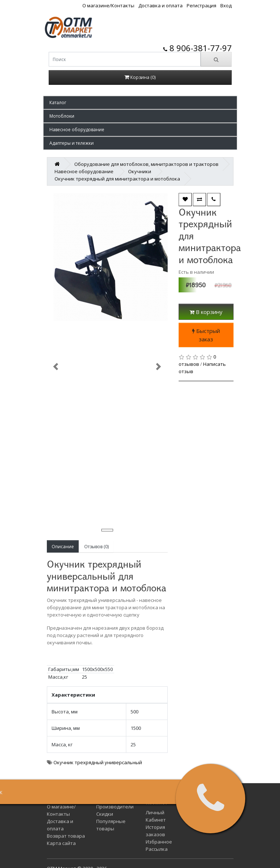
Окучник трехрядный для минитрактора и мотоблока (117, 179)
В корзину (206, 312)
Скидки (105, 814)
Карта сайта (61, 843)
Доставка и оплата (160, 5)
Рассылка (157, 849)
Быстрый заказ (206, 335)
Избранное (159, 842)
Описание (63, 547)
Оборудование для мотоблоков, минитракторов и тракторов (146, 164)
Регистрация (201, 5)
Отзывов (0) (96, 547)
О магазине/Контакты (108, 5)
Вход (226, 5)
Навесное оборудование (84, 171)
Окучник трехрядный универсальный (98, 762)
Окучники (140, 171)
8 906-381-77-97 (197, 48)
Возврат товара (66, 836)
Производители (115, 807)
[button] (140, 103)
